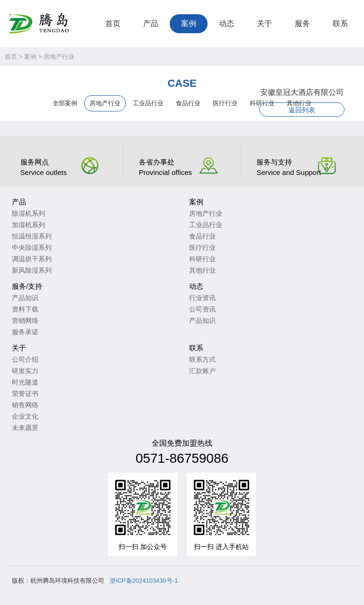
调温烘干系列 (32, 259)
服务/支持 (27, 286)
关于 (264, 23)
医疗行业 (225, 103)
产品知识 (25, 298)
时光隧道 (25, 382)
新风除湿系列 (32, 270)
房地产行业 (59, 57)
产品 (151, 23)
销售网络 (25, 405)
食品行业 (188, 103)
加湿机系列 (28, 225)
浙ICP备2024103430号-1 (144, 581)
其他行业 (202, 270)
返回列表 (302, 110)
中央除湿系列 (32, 247)
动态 (227, 23)
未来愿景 (25, 428)
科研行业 (202, 259)
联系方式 (202, 359)
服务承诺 (25, 332)
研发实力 (25, 371)
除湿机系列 (28, 213)
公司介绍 (25, 359)
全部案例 (65, 103)
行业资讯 (202, 298)
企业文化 (25, 416)
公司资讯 (202, 309)
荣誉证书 (25, 394)
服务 (302, 23)
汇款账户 (202, 371)
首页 (113, 23)
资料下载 (25, 309)
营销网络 (25, 321)
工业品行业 (148, 103)
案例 (189, 23)
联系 (340, 23)
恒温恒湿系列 (32, 236)
